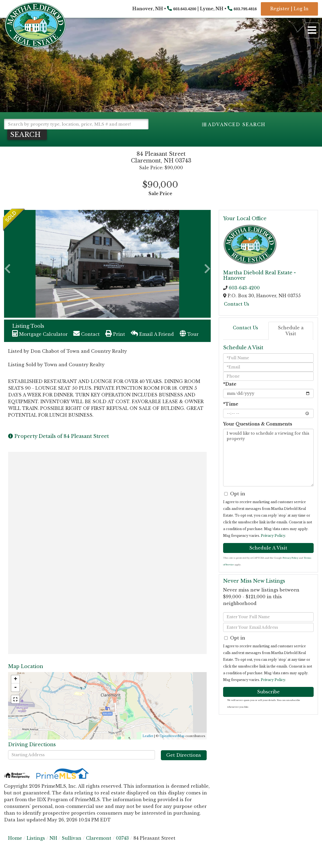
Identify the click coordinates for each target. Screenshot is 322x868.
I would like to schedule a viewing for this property (268, 458)
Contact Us (237, 304)
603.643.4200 (185, 9)
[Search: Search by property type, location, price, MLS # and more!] (76, 124)
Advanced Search (237, 125)
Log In (301, 9)
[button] (27, 135)
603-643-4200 (244, 288)
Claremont (99, 838)
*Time (231, 404)
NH (53, 838)
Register (280, 9)
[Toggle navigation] (312, 30)
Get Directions (184, 755)
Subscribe (268, 692)
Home (15, 838)
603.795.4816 (245, 9)
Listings (36, 838)
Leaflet (148, 736)
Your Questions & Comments (258, 424)
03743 (122, 838)
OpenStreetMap (172, 736)
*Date (230, 384)
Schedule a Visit (291, 331)
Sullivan (72, 838)
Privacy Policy (273, 536)
